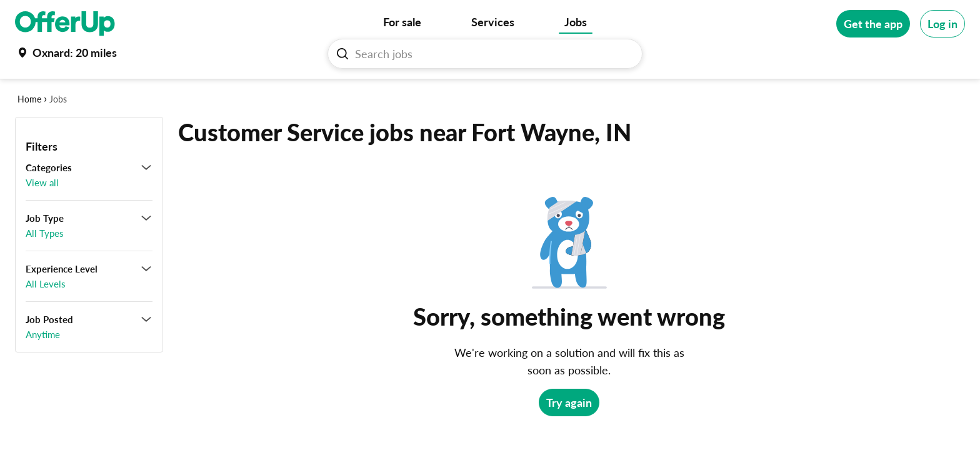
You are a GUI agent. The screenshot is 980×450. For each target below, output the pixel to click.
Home (29, 99)
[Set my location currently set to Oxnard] (66, 52)
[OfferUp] (65, 24)
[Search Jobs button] (342, 54)
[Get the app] (873, 24)
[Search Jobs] (490, 54)
